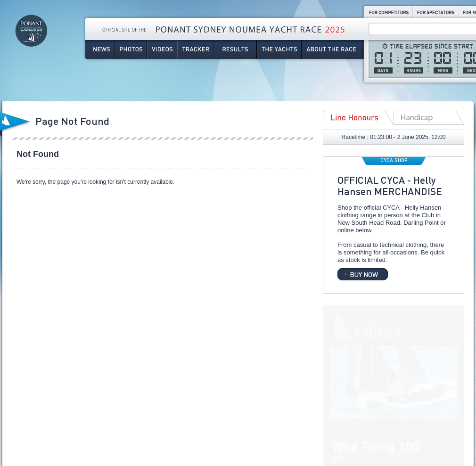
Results (235, 49)
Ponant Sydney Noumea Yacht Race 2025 (31, 42)
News (100, 49)
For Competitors (388, 12)
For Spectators (436, 12)
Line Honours (358, 118)
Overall (429, 118)
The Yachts (279, 49)
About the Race (333, 49)
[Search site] (424, 29)
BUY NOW (364, 274)
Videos (162, 49)
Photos (131, 49)
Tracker (195, 49)
